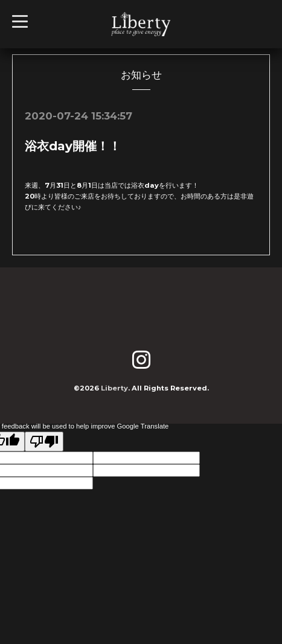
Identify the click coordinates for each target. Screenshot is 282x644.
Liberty (114, 388)
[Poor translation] (44, 442)
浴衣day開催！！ (73, 146)
